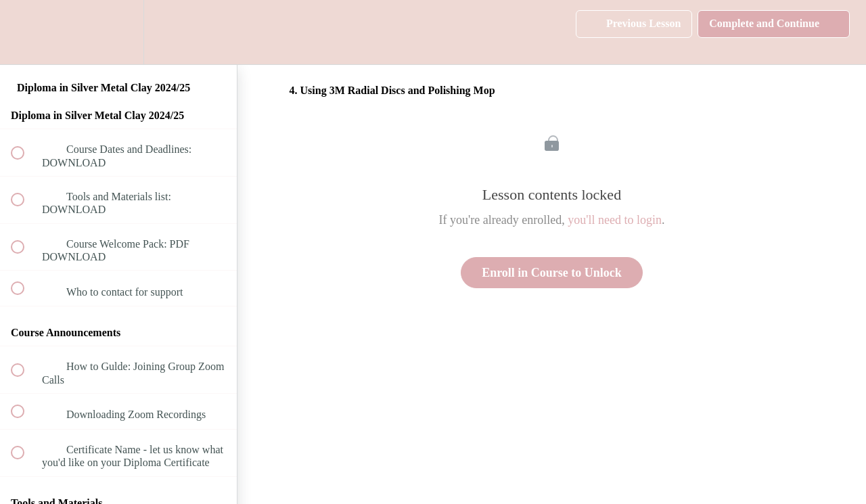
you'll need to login (615, 220)
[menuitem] (118, 32)
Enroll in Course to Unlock (552, 273)
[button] (25, 32)
